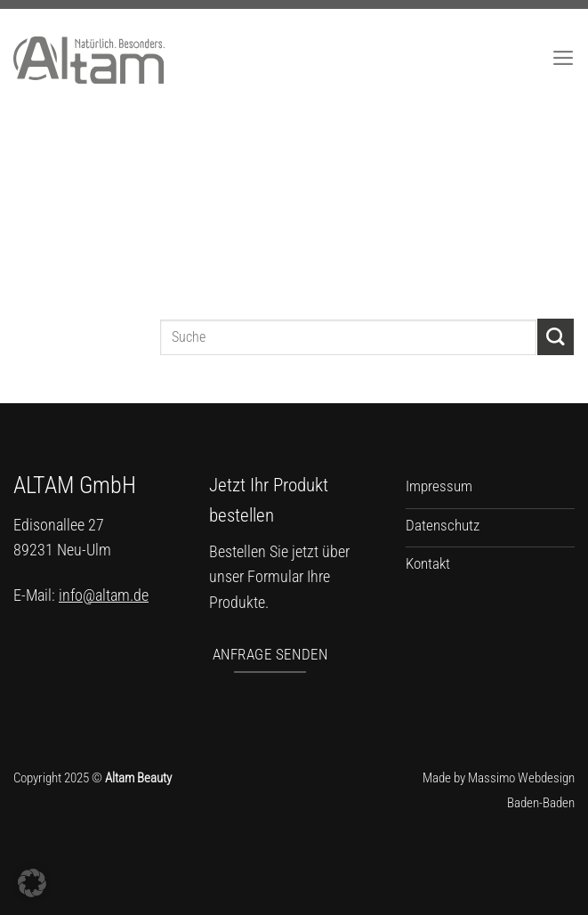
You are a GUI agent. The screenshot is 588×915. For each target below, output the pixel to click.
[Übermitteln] (556, 337)
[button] (32, 883)
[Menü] (563, 58)
